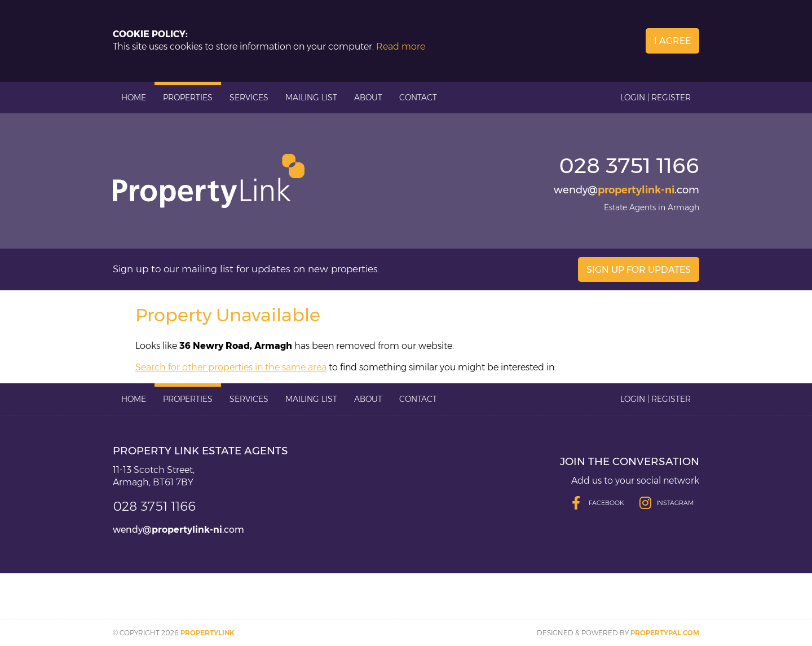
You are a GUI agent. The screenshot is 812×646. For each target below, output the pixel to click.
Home (134, 98)
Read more (401, 47)
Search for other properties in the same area (231, 367)
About (368, 98)
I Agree (672, 41)
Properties (188, 98)
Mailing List (311, 98)
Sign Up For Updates (639, 270)
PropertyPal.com (665, 633)
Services (249, 98)
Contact (418, 98)
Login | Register (656, 98)
